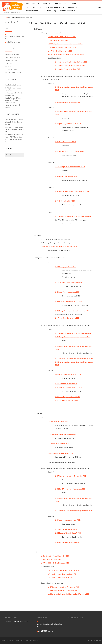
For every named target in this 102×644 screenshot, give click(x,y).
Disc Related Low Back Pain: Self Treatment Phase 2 (14, 94)
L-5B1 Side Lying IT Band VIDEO (59, 40)
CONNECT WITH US (76, 618)
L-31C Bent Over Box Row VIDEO (66, 142)
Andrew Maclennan (10, 120)
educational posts (12, 55)
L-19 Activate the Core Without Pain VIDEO (55, 556)
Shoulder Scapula (12, 69)
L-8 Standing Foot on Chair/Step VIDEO (68, 69)
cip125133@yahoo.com (13, 42)
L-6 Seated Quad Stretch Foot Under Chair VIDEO (71, 62)
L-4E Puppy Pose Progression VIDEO (67, 292)
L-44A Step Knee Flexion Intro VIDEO (60, 51)
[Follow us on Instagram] (18, 22)
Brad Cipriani (8, 135)
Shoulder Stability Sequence (13, 85)
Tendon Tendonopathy (13, 72)
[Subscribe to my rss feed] (5, 22)
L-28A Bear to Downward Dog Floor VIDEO (62, 47)
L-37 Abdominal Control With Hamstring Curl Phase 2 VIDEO (75, 359)
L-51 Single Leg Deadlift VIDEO (65, 201)
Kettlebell (9, 63)
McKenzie (8, 66)
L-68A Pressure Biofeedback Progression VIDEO (71, 476)
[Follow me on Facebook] (12, 22)
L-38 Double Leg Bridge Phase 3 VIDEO (68, 102)
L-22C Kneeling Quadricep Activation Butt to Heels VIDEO (74, 216)
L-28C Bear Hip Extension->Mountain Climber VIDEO (72, 192)
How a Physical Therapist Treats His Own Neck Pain (14, 129)
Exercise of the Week (13, 58)
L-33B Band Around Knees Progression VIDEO (70, 151)
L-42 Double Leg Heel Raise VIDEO (66, 384)
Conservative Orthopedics (15, 640)
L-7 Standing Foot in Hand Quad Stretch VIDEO (70, 66)
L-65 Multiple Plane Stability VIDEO (66, 176)
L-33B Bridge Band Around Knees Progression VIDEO (65, 44)
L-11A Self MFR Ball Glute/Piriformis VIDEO (62, 37)
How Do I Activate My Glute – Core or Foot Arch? (14, 122)
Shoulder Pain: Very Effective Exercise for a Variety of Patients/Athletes (13, 100)
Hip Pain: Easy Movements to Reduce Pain (13, 89)
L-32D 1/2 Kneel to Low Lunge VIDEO (67, 400)
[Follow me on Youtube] (15, 22)
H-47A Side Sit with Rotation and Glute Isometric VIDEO (66, 55)
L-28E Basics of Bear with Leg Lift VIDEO (68, 302)
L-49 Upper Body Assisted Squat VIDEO (68, 124)
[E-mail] (8, 22)
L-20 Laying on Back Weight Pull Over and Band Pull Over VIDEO (69, 594)
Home (6, 18)
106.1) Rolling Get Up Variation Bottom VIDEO (70, 167)
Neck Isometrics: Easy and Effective (12, 106)
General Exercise (11, 60)
